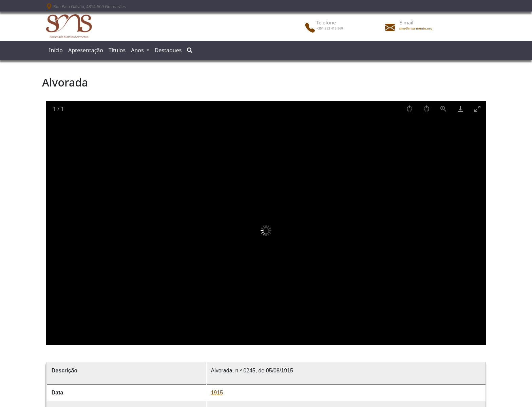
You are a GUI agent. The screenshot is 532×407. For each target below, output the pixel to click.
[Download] (460, 109)
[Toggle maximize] (477, 109)
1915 (217, 393)
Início (56, 50)
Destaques (168, 50)
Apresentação (86, 50)
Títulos (117, 50)
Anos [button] (138, 50)
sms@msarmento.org (416, 28)
